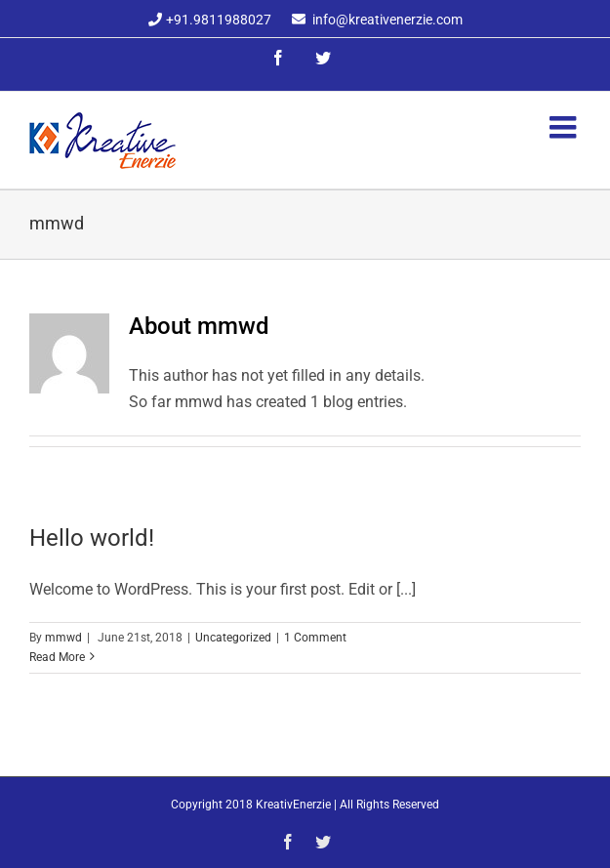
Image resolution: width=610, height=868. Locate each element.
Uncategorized (233, 638)
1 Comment (315, 638)
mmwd (63, 638)
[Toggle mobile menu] (565, 127)
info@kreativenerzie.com (387, 20)
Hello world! (92, 538)
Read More (57, 657)
